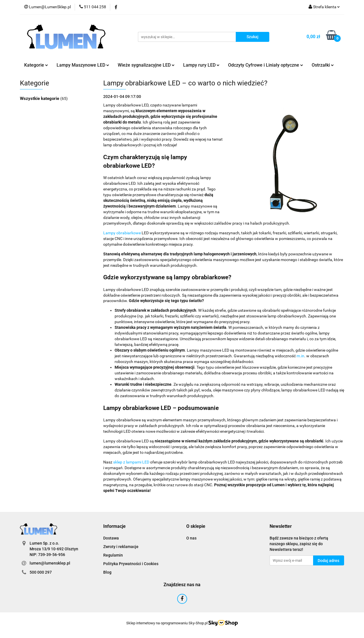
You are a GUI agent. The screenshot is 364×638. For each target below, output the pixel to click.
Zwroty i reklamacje (121, 547)
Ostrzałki (323, 65)
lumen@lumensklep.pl (50, 563)
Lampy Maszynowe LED (83, 65)
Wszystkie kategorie (40, 99)
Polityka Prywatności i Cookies (131, 564)
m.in (300, 356)
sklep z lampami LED (131, 462)
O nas (191, 538)
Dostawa (111, 538)
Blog (107, 572)
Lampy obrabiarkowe (122, 233)
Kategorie (36, 65)
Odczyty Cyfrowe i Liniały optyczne (266, 65)
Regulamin (113, 555)
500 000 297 (41, 572)
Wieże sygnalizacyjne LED (146, 65)
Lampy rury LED (201, 65)
